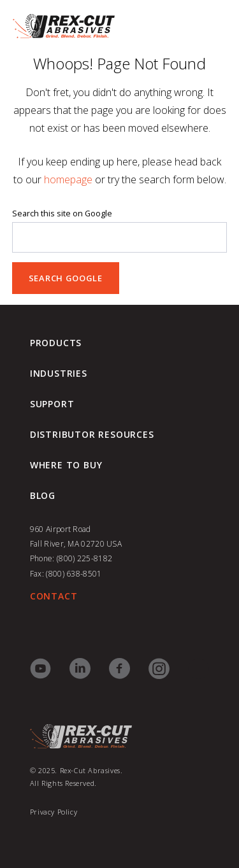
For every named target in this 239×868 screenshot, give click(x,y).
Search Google (66, 278)
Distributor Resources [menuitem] (92, 435)
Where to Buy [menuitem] (66, 465)
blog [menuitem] (43, 496)
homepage (68, 179)
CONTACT (54, 596)
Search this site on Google (62, 213)
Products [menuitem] (56, 343)
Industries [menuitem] (59, 374)
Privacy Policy (54, 812)
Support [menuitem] (52, 404)
